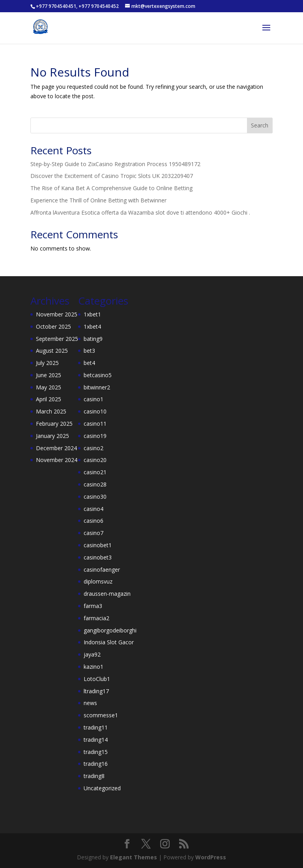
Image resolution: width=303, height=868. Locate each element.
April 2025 (49, 399)
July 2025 (47, 363)
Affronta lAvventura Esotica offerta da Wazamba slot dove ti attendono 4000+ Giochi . (140, 212)
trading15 (96, 752)
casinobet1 (98, 545)
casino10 (95, 411)
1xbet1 (92, 314)
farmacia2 (96, 618)
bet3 (89, 351)
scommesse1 (101, 715)
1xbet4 (92, 326)
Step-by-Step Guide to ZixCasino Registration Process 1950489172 (115, 164)
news (90, 703)
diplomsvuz (98, 581)
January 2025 (52, 436)
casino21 (95, 472)
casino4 (94, 509)
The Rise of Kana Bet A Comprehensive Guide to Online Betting (111, 188)
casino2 (94, 448)
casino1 (94, 399)
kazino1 (94, 667)
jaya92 (92, 654)
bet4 (89, 363)
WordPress (211, 857)
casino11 (95, 424)
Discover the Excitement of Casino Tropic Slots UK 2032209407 (112, 176)
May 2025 (49, 387)
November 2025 (57, 314)
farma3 (93, 606)
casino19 (95, 436)
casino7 (94, 533)
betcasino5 (98, 375)
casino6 (94, 521)
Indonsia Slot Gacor (109, 642)
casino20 (95, 460)
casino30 (95, 497)
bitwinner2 (97, 387)
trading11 (96, 727)
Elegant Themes (134, 857)
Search (260, 125)
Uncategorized (102, 788)
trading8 (94, 776)
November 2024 (57, 460)
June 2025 (49, 375)
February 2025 (54, 424)
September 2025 (57, 339)
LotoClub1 (97, 679)
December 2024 (56, 448)
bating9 (93, 339)
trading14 (96, 740)
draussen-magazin (107, 594)
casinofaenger (102, 570)
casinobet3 (98, 557)
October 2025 (53, 326)
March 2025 (51, 411)
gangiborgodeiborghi (110, 630)
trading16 (96, 764)
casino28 (95, 484)
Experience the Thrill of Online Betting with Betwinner (98, 200)
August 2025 (52, 351)
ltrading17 (96, 691)
